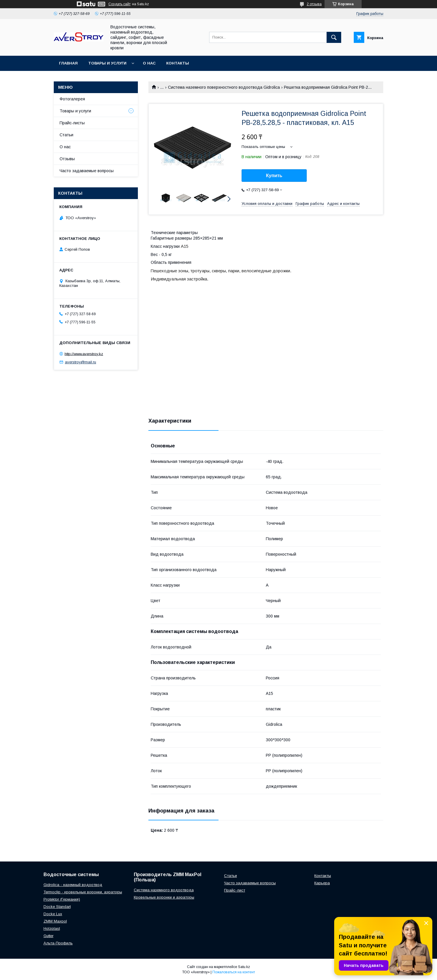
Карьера (322, 883)
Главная (68, 63)
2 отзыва (314, 4)
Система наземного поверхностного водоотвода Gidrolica (224, 87)
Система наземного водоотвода (164, 890)
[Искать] (334, 37)
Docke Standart (57, 907)
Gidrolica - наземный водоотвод (73, 885)
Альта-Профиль (58, 943)
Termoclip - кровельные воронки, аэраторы (83, 892)
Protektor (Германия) (62, 899)
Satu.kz (244, 967)
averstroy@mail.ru (80, 362)
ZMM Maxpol (55, 921)
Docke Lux (53, 914)
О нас (149, 63)
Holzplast (52, 928)
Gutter (48, 936)
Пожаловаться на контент (234, 972)
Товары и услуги (107, 63)
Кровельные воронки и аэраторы (164, 897)
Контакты (178, 63)
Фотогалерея (72, 99)
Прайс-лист (235, 890)
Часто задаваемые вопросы (87, 171)
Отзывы (67, 159)
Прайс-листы (72, 123)
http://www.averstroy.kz (84, 354)
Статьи (66, 135)
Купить (274, 176)
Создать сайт (119, 4)
